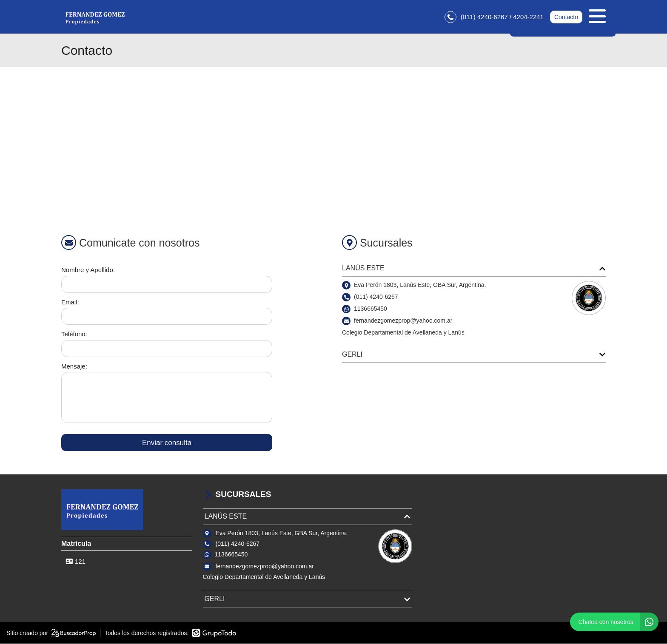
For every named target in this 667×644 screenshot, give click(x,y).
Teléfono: (74, 334)
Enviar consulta (167, 443)
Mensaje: (74, 367)
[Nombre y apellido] (167, 285)
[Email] (167, 317)
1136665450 (371, 309)
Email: (70, 302)
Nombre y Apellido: (88, 270)
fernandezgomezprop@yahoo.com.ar (265, 567)
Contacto (566, 17)
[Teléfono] (167, 349)
